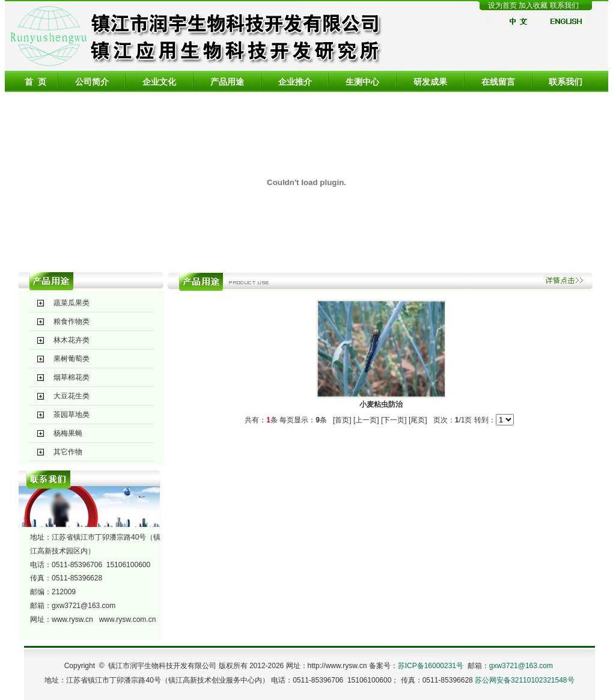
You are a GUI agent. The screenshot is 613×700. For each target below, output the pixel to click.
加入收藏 (534, 5)
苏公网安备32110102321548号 (524, 680)
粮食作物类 (72, 321)
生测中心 (362, 82)
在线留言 (498, 82)
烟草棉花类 (72, 377)
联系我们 (564, 5)
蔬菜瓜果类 (72, 303)
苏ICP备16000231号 (431, 666)
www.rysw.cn (72, 619)
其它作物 (68, 452)
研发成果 (430, 82)
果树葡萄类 (72, 359)
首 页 (35, 82)
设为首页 (502, 5)
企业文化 (159, 82)
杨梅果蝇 (68, 433)
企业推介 (295, 82)
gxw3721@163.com (84, 606)
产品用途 (227, 82)
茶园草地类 (72, 415)
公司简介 (92, 82)
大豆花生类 (72, 396)
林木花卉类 (72, 340)
